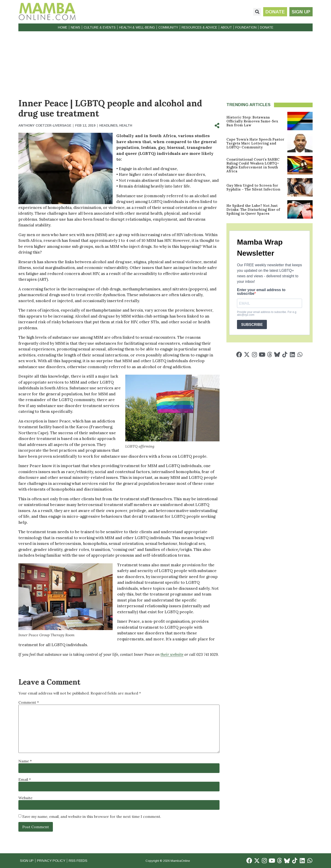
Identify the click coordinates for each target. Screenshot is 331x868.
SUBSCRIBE (252, 325)
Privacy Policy (53, 861)
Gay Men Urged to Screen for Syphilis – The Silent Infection (253, 187)
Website (25, 798)
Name (25, 761)
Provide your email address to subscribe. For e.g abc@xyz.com (267, 313)
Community (168, 27)
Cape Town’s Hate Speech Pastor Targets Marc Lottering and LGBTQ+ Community (255, 143)
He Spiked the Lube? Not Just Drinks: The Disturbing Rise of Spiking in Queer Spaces (253, 210)
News (76, 27)
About (226, 27)
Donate (267, 27)
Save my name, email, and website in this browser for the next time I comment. (92, 816)
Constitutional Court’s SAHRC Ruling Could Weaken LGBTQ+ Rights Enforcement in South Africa (253, 165)
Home (63, 27)
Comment (29, 702)
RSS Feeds (81, 861)
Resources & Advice (199, 27)
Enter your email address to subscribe (261, 292)
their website (172, 654)
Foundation (246, 27)
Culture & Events (100, 27)
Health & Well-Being (137, 27)
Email (25, 779)
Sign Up (27, 861)
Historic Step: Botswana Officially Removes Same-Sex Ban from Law (252, 121)
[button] (257, 12)
